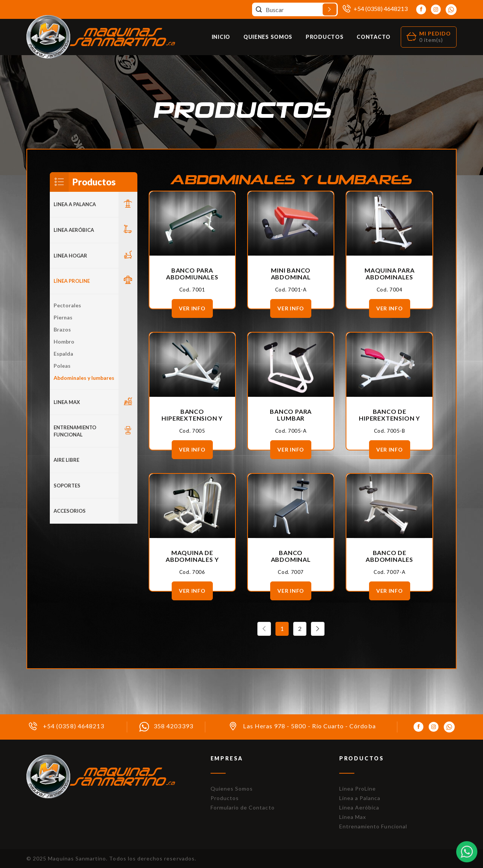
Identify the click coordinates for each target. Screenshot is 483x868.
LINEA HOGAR (70, 256)
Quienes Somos (268, 37)
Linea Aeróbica (74, 230)
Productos (325, 37)
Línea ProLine (358, 789)
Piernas (63, 317)
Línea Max (353, 817)
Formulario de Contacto (243, 807)
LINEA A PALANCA (75, 204)
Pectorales (67, 305)
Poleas (62, 366)
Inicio (221, 37)
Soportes (67, 486)
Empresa (227, 758)
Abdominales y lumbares (84, 378)
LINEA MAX (67, 402)
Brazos (62, 329)
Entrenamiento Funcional (75, 431)
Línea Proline (72, 281)
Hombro (64, 341)
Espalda (63, 354)
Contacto (374, 37)
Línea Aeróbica (359, 807)
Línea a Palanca (360, 798)
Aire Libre (66, 460)
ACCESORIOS (70, 511)
